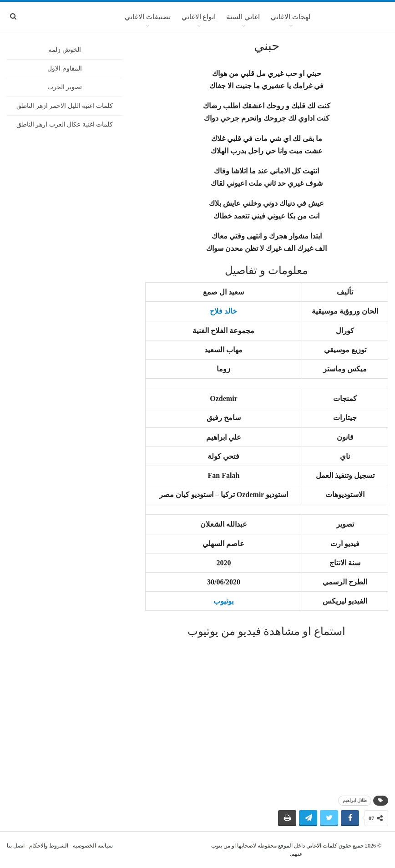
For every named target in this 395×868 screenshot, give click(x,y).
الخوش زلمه (65, 50)
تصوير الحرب (65, 87)
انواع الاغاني (199, 17)
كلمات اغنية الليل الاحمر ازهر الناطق (65, 106)
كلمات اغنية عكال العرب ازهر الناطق (65, 124)
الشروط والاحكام (49, 846)
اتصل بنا (16, 846)
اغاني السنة (243, 17)
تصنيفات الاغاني (148, 17)
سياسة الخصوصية (93, 846)
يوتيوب (223, 601)
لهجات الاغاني (291, 17)
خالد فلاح (223, 311)
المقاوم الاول (65, 69)
